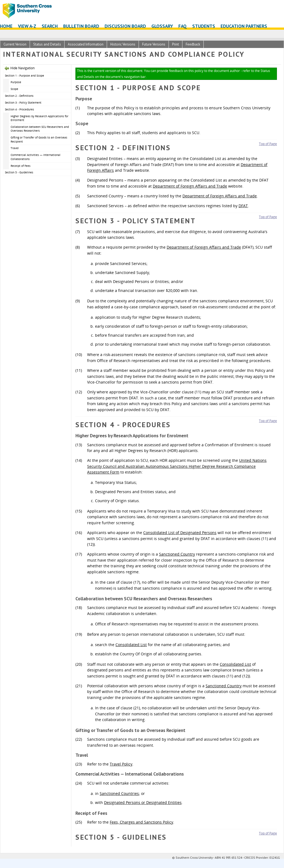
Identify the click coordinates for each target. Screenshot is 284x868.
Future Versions (154, 44)
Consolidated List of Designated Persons (180, 533)
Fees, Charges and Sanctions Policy (141, 822)
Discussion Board (125, 26)
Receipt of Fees (21, 166)
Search (50, 26)
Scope (14, 89)
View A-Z (27, 26)
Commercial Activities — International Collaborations (36, 157)
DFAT (243, 206)
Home (6, 26)
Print (175, 44)
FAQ (183, 26)
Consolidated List (131, 645)
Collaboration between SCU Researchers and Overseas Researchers (40, 129)
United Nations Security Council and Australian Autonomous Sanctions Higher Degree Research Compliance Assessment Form (177, 466)
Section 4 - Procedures (19, 109)
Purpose (16, 82)
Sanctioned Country (177, 554)
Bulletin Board (81, 26)
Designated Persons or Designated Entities (143, 802)
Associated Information (86, 44)
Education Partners (244, 26)
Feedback (193, 44)
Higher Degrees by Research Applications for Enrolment (39, 118)
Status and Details (47, 44)
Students (204, 26)
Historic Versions (123, 44)
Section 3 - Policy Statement (23, 103)
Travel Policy (121, 764)
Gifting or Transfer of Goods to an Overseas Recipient (39, 139)
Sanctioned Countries (119, 793)
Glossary (162, 26)
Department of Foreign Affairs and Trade (190, 186)
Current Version (15, 44)
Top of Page (268, 144)
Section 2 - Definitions (19, 96)
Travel (15, 148)
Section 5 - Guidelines (19, 172)
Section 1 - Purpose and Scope (25, 76)
